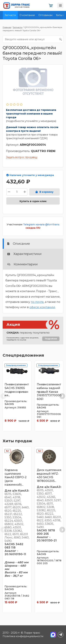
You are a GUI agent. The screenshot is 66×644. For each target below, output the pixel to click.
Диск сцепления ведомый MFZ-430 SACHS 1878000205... (49, 475)
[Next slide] (62, 396)
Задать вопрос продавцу (22, 157)
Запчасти (10, 15)
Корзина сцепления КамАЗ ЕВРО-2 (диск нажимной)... (16, 477)
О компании (27, 15)
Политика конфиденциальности (23, 636)
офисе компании (42, 307)
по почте (37, 302)
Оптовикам (45, 15)
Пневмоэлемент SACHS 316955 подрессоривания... (17, 390)
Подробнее (51, 339)
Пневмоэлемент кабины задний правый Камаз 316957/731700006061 (49, 392)
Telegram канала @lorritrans (41, 224)
